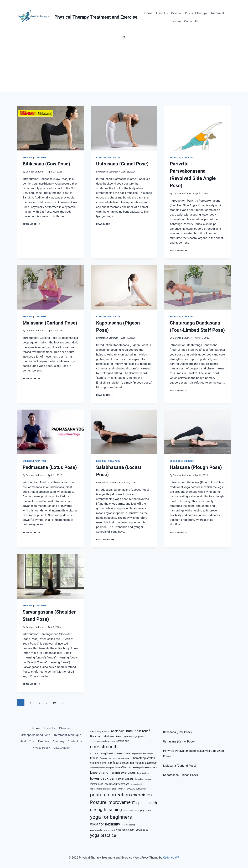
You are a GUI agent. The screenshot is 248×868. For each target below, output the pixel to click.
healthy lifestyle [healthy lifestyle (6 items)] (98, 763)
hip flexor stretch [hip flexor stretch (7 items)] (118, 763)
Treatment (217, 13)
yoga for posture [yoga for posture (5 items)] (128, 825)
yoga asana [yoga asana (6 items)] (146, 810)
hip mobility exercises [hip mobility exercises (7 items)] (143, 763)
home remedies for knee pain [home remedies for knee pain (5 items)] (102, 768)
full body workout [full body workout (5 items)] (125, 758)
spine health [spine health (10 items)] (147, 803)
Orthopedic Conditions (35, 735)
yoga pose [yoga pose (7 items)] (142, 830)
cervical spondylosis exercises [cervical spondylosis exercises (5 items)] (102, 741)
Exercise (175, 21)
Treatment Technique (67, 735)
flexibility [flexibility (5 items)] (104, 758)
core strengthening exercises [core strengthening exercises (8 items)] (110, 753)
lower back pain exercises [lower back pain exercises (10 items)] (112, 778)
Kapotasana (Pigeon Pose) (180, 775)
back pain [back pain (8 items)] (118, 731)
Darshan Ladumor (35, 172)
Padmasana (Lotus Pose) (50, 467)
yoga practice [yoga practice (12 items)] (103, 835)
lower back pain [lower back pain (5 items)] (144, 773)
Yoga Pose (40, 158)
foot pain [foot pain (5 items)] (112, 758)
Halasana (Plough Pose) (196, 467)
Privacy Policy (41, 748)
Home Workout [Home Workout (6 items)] (123, 767)
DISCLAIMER (62, 748)
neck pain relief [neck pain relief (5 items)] (137, 784)
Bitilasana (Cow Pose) (46, 164)
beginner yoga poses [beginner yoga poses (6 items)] (134, 736)
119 (53, 703)
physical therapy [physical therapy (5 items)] (119, 789)
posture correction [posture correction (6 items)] (137, 789)
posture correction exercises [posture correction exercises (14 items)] (121, 795)
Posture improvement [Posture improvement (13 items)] (112, 802)
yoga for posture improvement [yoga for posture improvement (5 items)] (102, 830)
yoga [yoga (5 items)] (136, 810)
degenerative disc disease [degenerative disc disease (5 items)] (142, 754)
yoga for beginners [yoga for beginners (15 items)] (111, 817)
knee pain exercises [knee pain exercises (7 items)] (145, 767)
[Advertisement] (124, 66)
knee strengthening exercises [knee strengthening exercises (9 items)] (113, 772)
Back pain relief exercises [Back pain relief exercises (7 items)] (106, 736)
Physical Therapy (196, 13)
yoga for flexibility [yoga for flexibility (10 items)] (105, 824)
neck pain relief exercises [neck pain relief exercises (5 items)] (100, 789)
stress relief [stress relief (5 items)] (128, 810)
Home (148, 13)
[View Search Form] (124, 38)
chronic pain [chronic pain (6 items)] (123, 741)
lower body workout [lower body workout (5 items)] (143, 779)
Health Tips (27, 741)
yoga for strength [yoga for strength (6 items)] (125, 830)
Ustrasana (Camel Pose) (122, 164)
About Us (162, 13)
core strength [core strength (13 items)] (104, 747)
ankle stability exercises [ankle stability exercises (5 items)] (100, 732)
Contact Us (191, 21)
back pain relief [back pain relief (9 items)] (138, 731)
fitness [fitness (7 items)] (94, 758)
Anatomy (58, 741)
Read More (31, 224)
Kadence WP (171, 857)
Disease (176, 13)
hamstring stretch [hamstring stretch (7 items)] (144, 758)
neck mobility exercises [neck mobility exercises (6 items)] (117, 784)
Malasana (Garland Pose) (50, 323)
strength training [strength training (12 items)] (106, 810)
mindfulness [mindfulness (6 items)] (97, 784)
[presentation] (50, 128)
